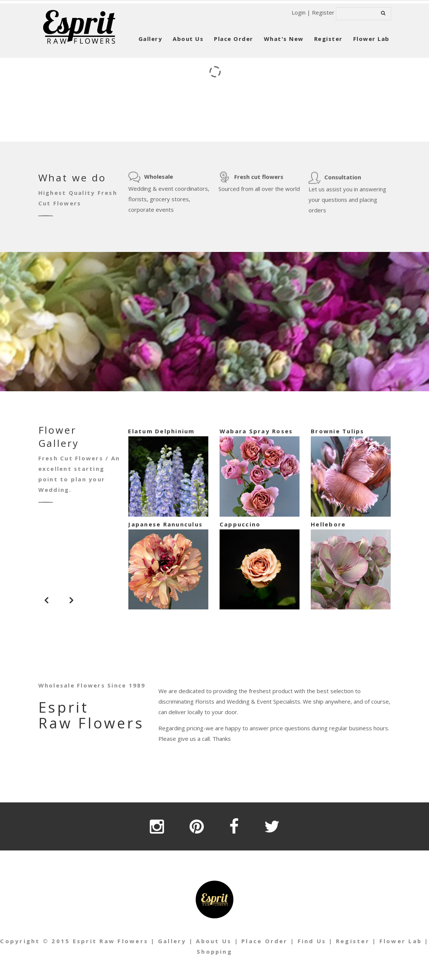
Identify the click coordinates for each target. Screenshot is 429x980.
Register (323, 12)
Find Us (315, 941)
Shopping (218, 951)
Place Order (234, 39)
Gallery (151, 39)
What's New (284, 39)
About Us (188, 39)
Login (299, 12)
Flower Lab (371, 39)
